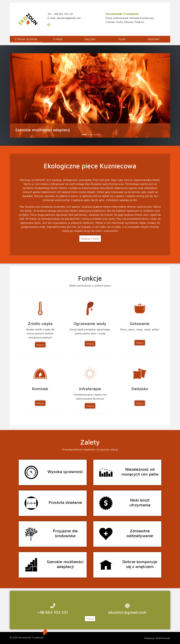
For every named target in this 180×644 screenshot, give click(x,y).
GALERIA (90, 39)
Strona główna (26, 39)
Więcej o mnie (90, 239)
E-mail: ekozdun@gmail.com (64, 18)
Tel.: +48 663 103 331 (60, 14)
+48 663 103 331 (53, 612)
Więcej (40, 345)
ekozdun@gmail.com (127, 612)
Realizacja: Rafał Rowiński (157, 638)
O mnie (58, 39)
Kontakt (154, 39)
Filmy (122, 39)
